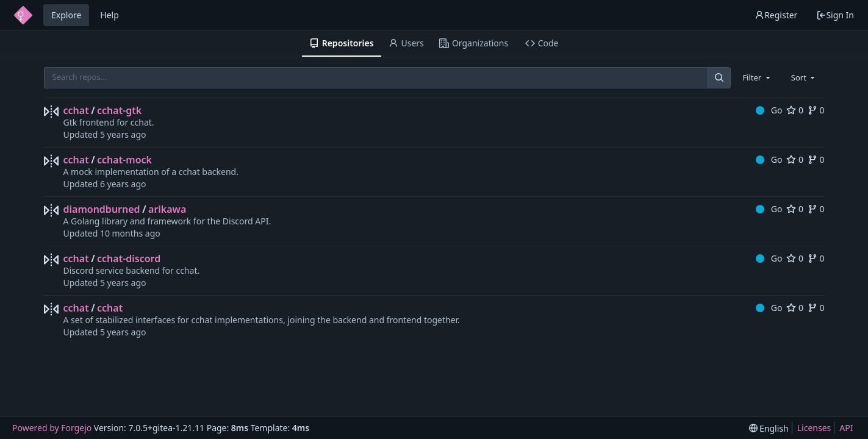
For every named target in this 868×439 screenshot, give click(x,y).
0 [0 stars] (795, 110)
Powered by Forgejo (52, 428)
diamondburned (102, 209)
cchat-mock (124, 160)
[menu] (769, 428)
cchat (76, 110)
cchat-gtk (119, 110)
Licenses (814, 428)
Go (769, 110)
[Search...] (719, 78)
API (846, 428)
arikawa (167, 209)
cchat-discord (129, 259)
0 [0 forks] (816, 110)
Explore (66, 15)
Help (109, 15)
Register (776, 15)
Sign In (835, 15)
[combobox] (757, 77)
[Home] (23, 15)
